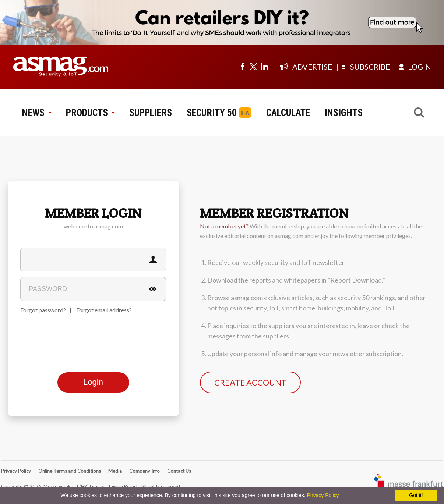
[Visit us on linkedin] (264, 67)
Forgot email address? (104, 310)
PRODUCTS (90, 113)
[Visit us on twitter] (253, 67)
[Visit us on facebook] (242, 67)
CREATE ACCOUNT (250, 382)
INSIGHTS (344, 113)
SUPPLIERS (151, 113)
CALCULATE (288, 113)
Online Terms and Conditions (70, 471)
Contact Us (179, 471)
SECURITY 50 (212, 113)
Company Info (145, 471)
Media (115, 471)
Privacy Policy (16, 471)
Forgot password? (43, 310)
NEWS (37, 113)
